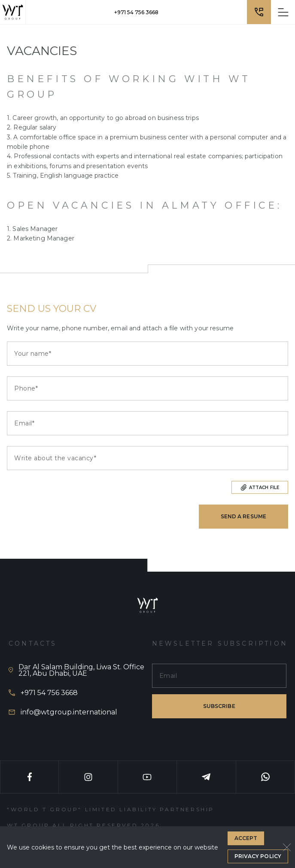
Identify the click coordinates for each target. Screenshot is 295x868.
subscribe (219, 706)
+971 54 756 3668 (136, 12)
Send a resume (243, 516)
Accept (246, 838)
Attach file (260, 488)
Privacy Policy (258, 856)
